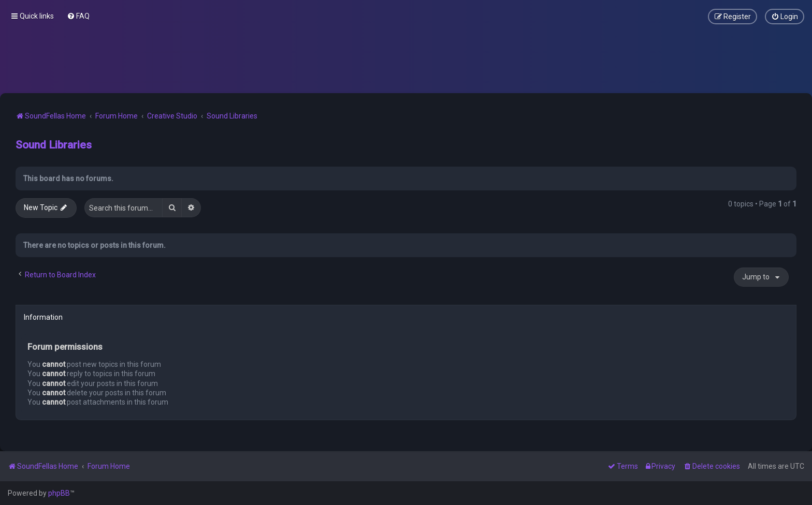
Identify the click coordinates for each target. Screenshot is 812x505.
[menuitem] (78, 16)
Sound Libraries (54, 145)
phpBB (59, 493)
